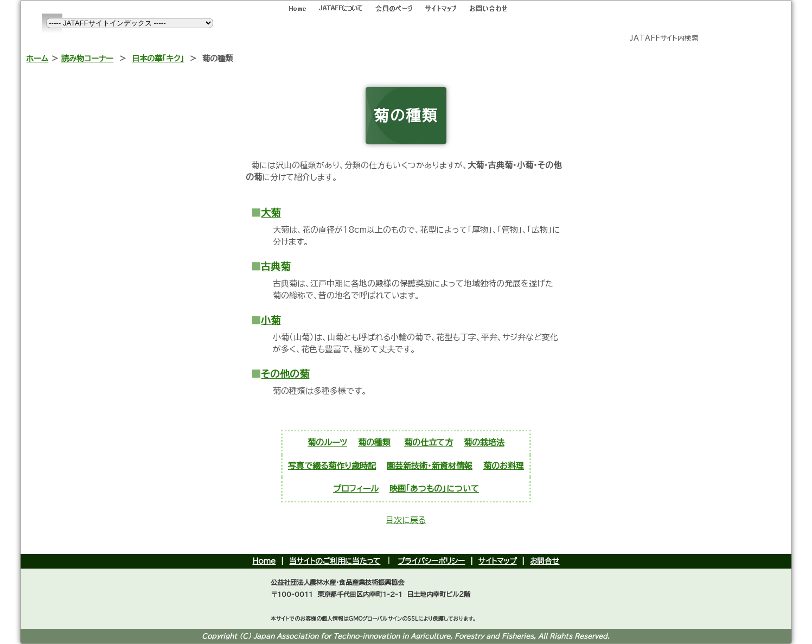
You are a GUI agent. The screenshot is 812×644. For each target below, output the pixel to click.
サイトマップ (497, 561)
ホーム (37, 58)
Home (264, 561)
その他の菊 (285, 374)
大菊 (271, 213)
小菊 (271, 320)
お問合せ (545, 561)
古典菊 (276, 266)
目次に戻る (406, 520)
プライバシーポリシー (431, 561)
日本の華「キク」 (158, 58)
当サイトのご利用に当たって (335, 561)
